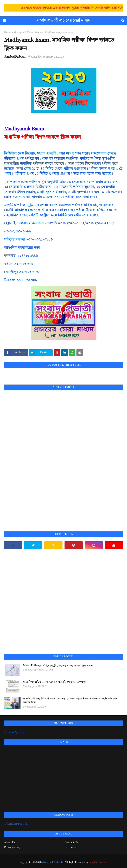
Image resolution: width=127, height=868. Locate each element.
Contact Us (71, 843)
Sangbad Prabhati (15, 57)
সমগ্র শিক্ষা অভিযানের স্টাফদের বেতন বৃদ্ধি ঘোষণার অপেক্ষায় (54, 682)
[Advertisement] (35, 456)
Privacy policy (12, 848)
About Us (10, 843)
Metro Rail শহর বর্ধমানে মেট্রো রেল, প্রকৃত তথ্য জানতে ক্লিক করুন (58, 666)
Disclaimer (71, 848)
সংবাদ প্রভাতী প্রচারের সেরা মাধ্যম (63, 21)
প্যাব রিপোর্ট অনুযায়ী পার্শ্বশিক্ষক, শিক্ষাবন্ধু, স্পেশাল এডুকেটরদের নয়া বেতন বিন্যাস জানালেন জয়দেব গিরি (70, 701)
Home (8, 33)
